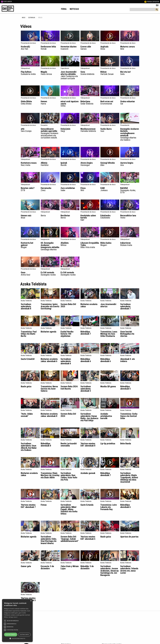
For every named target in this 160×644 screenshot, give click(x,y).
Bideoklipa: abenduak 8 (46, 445)
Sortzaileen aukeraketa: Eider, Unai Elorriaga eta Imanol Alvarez (49, 540)
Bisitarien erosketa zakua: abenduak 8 (49, 415)
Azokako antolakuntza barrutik (106, 416)
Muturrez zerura (130, 48)
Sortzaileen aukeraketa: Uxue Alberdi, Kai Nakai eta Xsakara (29, 447)
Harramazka (50, 189)
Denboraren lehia (50, 48)
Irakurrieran (130, 244)
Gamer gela (26, 566)
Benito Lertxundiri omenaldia (69, 445)
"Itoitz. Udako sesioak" (27, 415)
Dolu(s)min (70, 130)
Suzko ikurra (110, 130)
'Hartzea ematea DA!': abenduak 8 (88, 445)
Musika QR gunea (108, 386)
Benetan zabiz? (30, 189)
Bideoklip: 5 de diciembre (87, 567)
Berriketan (70, 217)
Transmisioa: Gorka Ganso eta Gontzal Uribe (129, 416)
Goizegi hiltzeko (110, 164)
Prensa (149, 2)
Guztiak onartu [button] (11, 634)
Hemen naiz (30, 217)
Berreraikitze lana (130, 217)
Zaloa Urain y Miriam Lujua (70, 567)
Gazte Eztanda (87, 505)
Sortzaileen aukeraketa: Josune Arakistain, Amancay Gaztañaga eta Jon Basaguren (110, 571)
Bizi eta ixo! (130, 73)
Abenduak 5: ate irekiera (128, 360)
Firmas (44, 505)
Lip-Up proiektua (108, 444)
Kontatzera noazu (30, 164)
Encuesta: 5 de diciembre (47, 567)
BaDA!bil (130, 190)
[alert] (17, 621)
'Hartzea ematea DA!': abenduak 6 (88, 538)
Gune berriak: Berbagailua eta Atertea (127, 334)
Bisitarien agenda (48, 332)
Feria (64, 9)
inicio (24, 18)
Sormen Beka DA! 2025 (68, 305)
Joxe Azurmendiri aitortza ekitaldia (70, 75)
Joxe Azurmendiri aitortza (108, 305)
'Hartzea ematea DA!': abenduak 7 (28, 506)
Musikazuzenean (90, 130)
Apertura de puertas (129, 537)
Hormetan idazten (70, 48)
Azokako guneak (88, 473)
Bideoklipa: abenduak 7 (86, 333)
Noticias (74, 9)
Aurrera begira (130, 164)
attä (30, 130)
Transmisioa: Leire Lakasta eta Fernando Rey (109, 507)
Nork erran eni (110, 102)
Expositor (156, 2)
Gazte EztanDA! (28, 359)
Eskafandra (110, 217)
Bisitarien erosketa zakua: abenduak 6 (49, 360)
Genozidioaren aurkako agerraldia (50, 133)
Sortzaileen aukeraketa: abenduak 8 (26, 306)
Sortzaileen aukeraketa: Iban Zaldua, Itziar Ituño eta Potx (69, 476)
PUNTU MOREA (6, 2)
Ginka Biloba (30, 102)
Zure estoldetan (70, 189)
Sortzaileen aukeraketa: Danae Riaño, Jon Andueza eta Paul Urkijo (89, 417)
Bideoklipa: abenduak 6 (86, 360)
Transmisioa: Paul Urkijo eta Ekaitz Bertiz (29, 334)
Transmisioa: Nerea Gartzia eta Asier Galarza (49, 389)
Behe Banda (126, 444)
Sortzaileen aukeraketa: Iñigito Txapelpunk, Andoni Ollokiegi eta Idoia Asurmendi (129, 477)
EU (157, 5)
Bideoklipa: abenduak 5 (125, 388)
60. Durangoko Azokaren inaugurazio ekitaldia (50, 246)
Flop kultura (30, 73)
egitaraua (32, 18)
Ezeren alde (90, 48)
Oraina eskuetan (130, 102)
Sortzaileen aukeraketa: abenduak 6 (66, 361)
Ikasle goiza (26, 386)
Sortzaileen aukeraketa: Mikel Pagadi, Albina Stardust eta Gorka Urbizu (69, 509)
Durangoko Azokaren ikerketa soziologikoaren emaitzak (130, 134)
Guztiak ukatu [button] (24, 634)
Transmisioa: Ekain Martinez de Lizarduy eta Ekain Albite (50, 475)
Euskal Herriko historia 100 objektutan (67, 334)
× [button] (31, 601)
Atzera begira (90, 164)
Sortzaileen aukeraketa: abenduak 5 (86, 389)
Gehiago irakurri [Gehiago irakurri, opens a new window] (13, 617)
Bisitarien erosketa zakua (89, 305)
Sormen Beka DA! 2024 (68, 415)
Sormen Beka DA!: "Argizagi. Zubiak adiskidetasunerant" (70, 539)
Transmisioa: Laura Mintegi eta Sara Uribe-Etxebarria (109, 334)
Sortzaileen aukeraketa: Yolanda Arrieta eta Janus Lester (129, 570)
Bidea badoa (110, 244)
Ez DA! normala (50, 273)
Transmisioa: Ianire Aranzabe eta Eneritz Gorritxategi (50, 306)
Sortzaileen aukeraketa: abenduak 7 (126, 306)
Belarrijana (90, 102)
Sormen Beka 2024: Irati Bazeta (69, 388)
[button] (5, 621)
